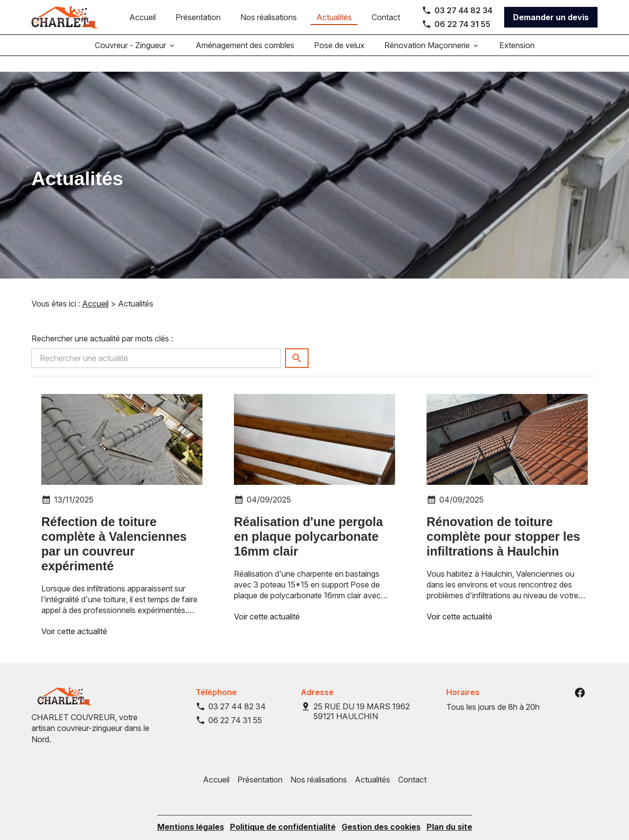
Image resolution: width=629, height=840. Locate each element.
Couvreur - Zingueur (130, 45)
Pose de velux (339, 45)
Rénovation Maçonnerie (427, 45)
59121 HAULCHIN (363, 696)
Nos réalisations (269, 17)
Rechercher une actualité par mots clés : (102, 323)
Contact (386, 17)
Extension (517, 45)
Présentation (198, 17)
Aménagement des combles (245, 45)
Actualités (334, 17)
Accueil (143, 17)
